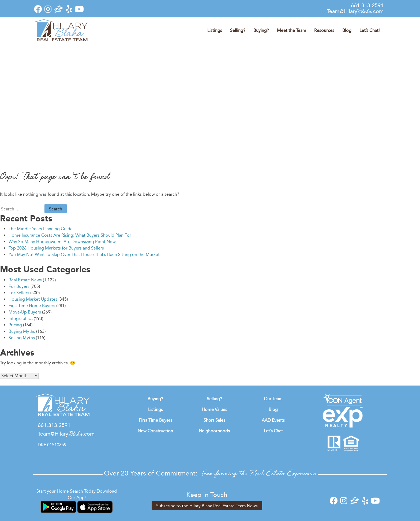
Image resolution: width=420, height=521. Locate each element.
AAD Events (273, 420)
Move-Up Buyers (25, 312)
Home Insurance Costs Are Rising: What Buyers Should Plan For (70, 235)
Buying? (261, 30)
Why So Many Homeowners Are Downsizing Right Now (62, 242)
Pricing (15, 325)
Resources (324, 30)
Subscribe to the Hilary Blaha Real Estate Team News (207, 506)
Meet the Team (292, 30)
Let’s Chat (273, 431)
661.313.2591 (367, 5)
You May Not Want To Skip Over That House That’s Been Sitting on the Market (84, 254)
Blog (347, 30)
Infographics (21, 318)
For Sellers (19, 293)
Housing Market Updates (33, 299)
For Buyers (19, 286)
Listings (215, 30)
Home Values (214, 409)
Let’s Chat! (370, 30)
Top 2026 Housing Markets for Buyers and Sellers (56, 248)
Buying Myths (22, 331)
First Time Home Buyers (32, 306)
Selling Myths (22, 338)
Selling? (238, 30)
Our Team (273, 399)
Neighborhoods (214, 431)
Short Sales (214, 420)
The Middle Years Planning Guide (41, 229)
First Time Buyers (155, 420)
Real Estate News (25, 280)
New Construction (155, 431)
